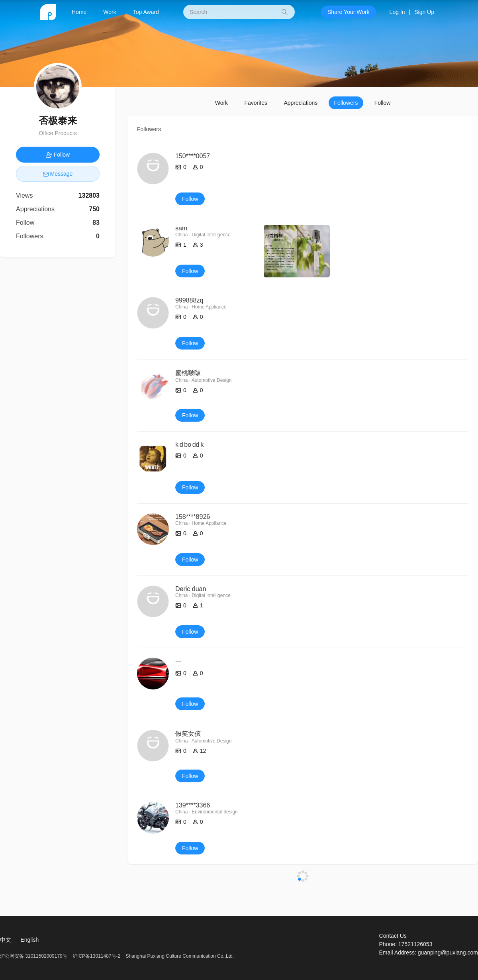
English (29, 940)
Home (79, 12)
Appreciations (301, 103)
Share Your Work (349, 12)
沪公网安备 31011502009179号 (34, 956)
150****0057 (193, 156)
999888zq (189, 300)
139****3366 (193, 805)
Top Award (146, 12)
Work (110, 12)
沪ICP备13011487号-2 (96, 956)
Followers (346, 103)
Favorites (256, 103)
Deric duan (191, 589)
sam (181, 228)
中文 (6, 940)
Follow (382, 103)
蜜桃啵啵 (188, 373)
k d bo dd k (189, 445)
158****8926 (193, 517)
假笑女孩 (188, 734)
